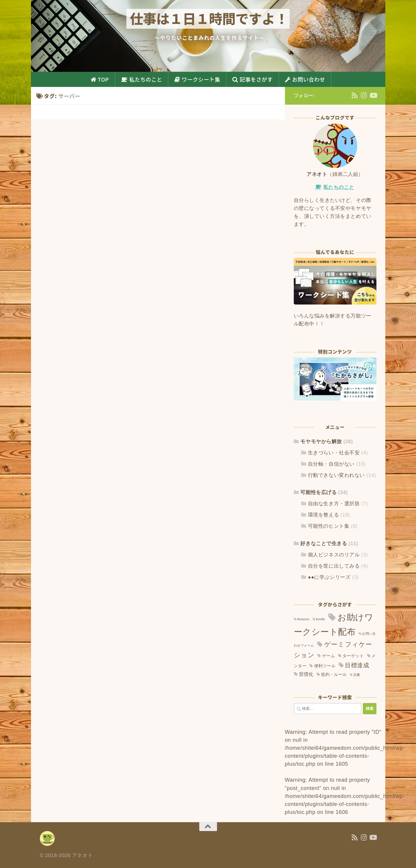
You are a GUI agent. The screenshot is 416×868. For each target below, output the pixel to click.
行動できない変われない (336, 475)
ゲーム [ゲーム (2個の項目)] (329, 656)
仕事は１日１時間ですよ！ (209, 18)
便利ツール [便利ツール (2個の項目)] (325, 666)
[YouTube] (373, 95)
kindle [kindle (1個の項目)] (320, 619)
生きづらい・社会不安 (334, 453)
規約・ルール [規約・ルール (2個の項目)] (334, 675)
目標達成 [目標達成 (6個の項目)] (357, 665)
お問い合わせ (309, 79)
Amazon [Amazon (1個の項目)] (303, 619)
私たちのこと (146, 79)
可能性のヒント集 (329, 526)
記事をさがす (256, 79)
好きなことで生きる (324, 544)
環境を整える (323, 515)
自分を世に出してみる (334, 566)
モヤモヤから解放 (321, 442)
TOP (103, 79)
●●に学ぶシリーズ (329, 577)
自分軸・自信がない (331, 464)
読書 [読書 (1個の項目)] (357, 675)
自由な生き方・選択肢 (334, 504)
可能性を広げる (318, 492)
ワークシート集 (201, 79)
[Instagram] (364, 95)
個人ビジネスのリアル (334, 555)
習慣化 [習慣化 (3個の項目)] (306, 674)
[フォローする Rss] (355, 95)
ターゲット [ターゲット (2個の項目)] (353, 656)
